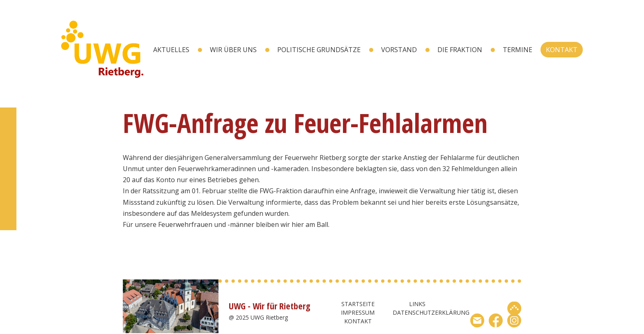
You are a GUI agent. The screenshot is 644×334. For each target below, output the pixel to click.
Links (417, 304)
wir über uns (233, 50)
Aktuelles (171, 50)
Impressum (358, 312)
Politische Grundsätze (319, 50)
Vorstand (399, 50)
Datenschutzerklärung (431, 312)
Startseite (358, 304)
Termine (517, 50)
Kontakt (562, 50)
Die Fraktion (460, 50)
